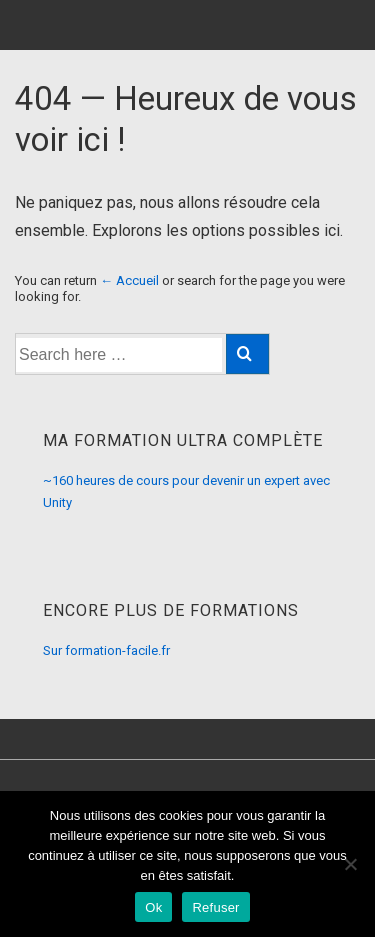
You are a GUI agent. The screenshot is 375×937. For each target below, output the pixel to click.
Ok (153, 907)
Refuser (215, 907)
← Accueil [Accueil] (129, 280)
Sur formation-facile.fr (106, 650)
